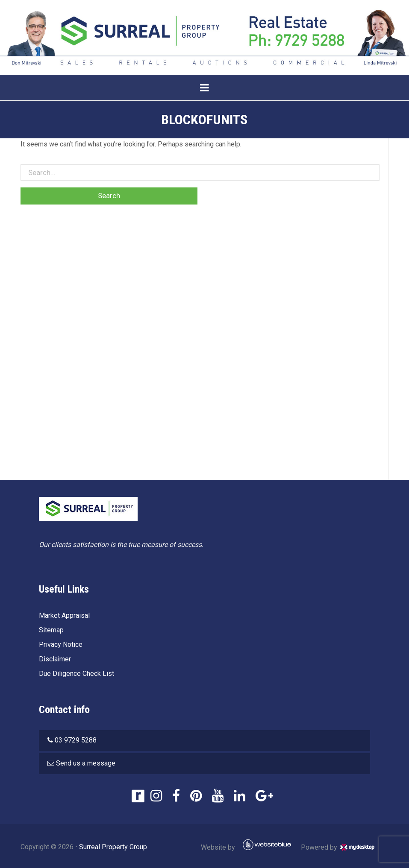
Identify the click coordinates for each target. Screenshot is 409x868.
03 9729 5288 (76, 740)
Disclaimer (55, 659)
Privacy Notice (61, 644)
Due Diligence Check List (77, 674)
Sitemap (51, 630)
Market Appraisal (64, 615)
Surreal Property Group (113, 847)
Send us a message (86, 763)
